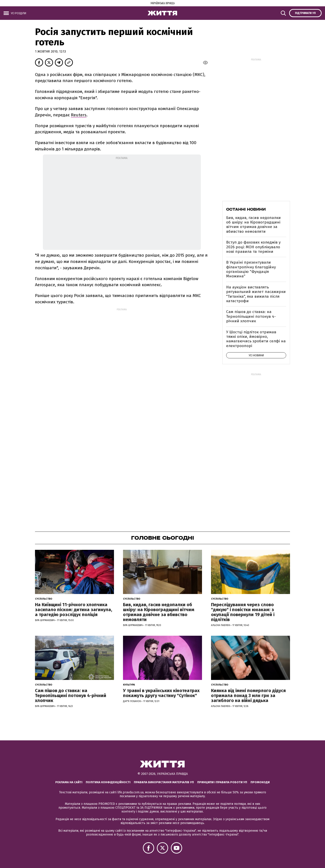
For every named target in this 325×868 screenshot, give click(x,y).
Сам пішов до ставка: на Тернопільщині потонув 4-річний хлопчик (251, 316)
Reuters (79, 115)
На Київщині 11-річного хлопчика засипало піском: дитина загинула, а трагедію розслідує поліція (74, 610)
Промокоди (260, 782)
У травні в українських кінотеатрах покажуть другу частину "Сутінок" (161, 693)
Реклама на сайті (69, 782)
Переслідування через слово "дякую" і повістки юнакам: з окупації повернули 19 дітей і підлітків (243, 612)
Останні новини (246, 209)
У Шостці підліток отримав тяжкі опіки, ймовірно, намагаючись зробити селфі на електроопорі (256, 339)
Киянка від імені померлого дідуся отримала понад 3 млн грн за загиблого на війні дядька (248, 695)
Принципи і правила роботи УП (222, 782)
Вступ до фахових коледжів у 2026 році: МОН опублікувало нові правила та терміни (253, 247)
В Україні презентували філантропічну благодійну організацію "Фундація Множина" (251, 269)
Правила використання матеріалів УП (164, 782)
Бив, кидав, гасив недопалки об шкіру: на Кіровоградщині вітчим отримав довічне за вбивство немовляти (253, 225)
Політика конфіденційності (108, 782)
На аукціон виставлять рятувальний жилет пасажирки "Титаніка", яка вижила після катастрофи (256, 294)
